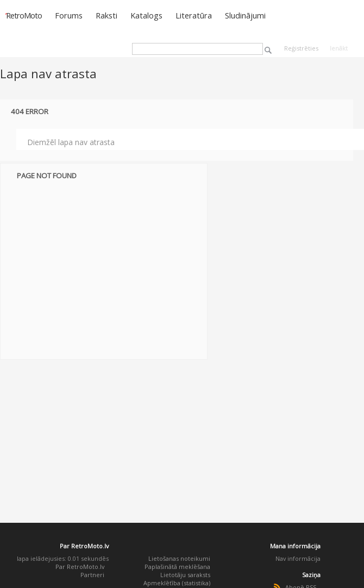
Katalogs (146, 15)
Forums (69, 15)
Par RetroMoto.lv (80, 567)
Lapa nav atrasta (48, 73)
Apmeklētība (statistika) (177, 583)
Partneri (92, 575)
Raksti (106, 15)
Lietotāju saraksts (185, 575)
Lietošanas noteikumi (179, 558)
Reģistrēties (301, 48)
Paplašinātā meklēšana (177, 567)
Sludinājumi (245, 15)
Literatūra (194, 15)
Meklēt (268, 50)
